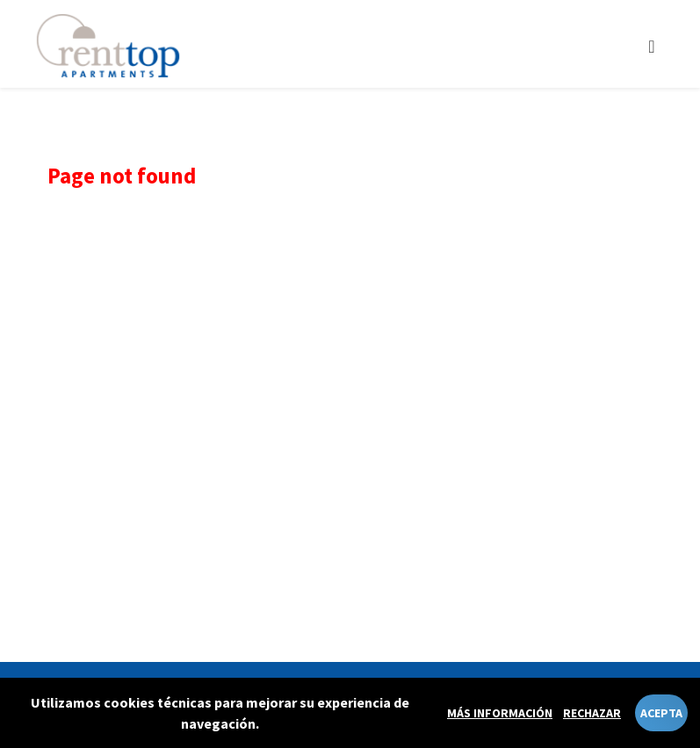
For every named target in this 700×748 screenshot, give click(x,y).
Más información (500, 713)
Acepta (661, 713)
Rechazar (592, 713)
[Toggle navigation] (651, 47)
